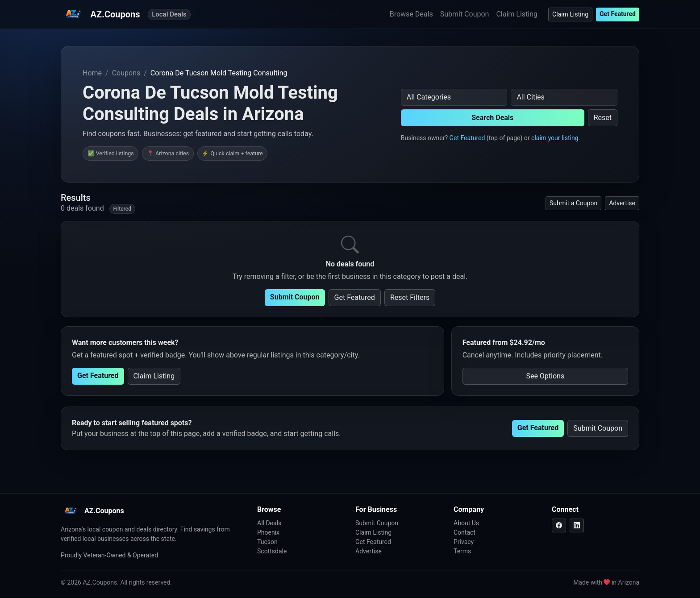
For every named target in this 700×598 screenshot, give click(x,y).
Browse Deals (411, 14)
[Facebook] (559, 525)
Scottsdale (272, 551)
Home (92, 73)
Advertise (622, 203)
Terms (462, 551)
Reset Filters (410, 297)
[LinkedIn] (577, 525)
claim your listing (555, 138)
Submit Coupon (465, 14)
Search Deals (492, 118)
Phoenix (268, 532)
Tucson (267, 542)
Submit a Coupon (573, 203)
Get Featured (618, 14)
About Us (466, 523)
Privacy (464, 542)
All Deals (269, 523)
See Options (545, 376)
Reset (603, 118)
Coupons (126, 73)
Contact (465, 532)
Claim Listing (517, 14)
